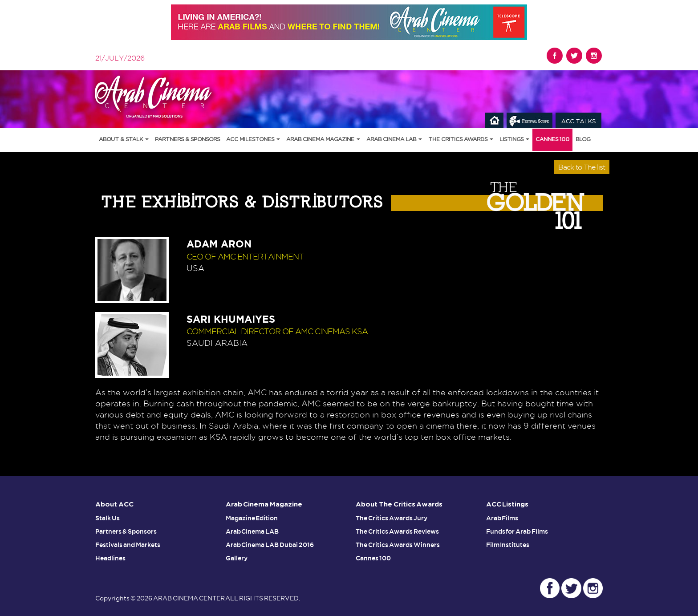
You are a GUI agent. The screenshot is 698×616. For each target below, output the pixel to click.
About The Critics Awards (399, 505)
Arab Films (502, 518)
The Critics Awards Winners (398, 545)
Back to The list (582, 167)
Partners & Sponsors (187, 140)
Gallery (237, 558)
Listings (514, 140)
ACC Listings (507, 505)
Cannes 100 (552, 140)
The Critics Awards (461, 140)
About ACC (114, 505)
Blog (583, 140)
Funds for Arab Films (517, 531)
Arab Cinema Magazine (323, 140)
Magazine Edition (252, 518)
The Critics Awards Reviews (397, 531)
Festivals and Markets (128, 545)
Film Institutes (508, 545)
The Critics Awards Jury (392, 518)
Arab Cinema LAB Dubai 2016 (270, 545)
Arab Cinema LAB (394, 140)
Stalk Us (108, 518)
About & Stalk (124, 140)
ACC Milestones (253, 140)
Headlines (110, 558)
